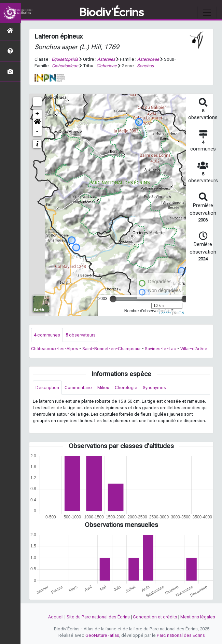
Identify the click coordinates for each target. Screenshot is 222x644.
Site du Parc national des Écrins (98, 617)
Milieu (103, 388)
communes (47, 335)
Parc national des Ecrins (181, 635)
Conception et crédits (155, 617)
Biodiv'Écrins (112, 13)
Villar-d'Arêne (194, 349)
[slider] (113, 299)
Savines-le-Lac (161, 349)
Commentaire (78, 388)
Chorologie (126, 388)
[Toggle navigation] (207, 13)
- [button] (37, 132)
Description (47, 388)
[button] (37, 123)
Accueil (56, 617)
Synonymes (154, 388)
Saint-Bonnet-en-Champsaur (112, 349)
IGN (181, 313)
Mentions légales (198, 617)
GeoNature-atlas (102, 635)
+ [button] (37, 114)
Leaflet (165, 313)
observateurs (81, 335)
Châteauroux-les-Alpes (55, 349)
